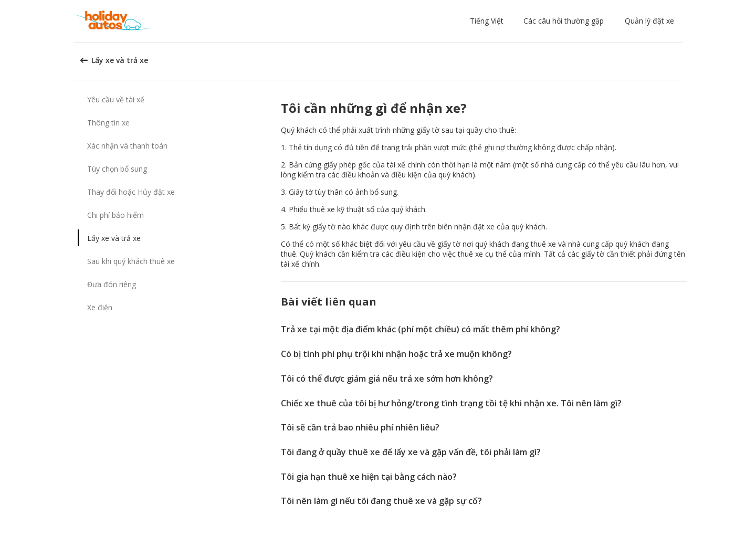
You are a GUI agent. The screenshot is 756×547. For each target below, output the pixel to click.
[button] (489, 21)
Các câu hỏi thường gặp (564, 21)
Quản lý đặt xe (649, 21)
